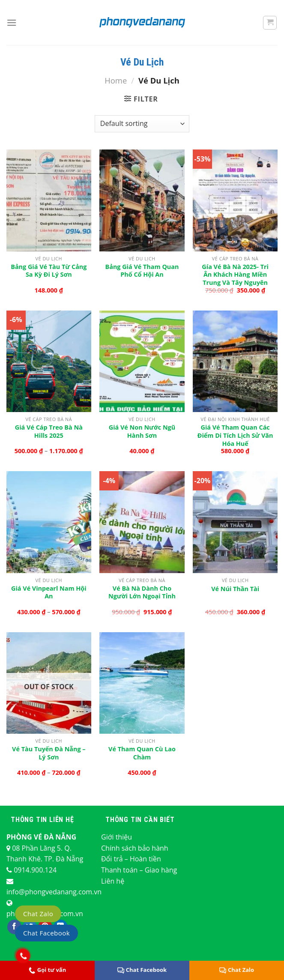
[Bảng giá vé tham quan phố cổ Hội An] (142, 200)
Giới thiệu (117, 837)
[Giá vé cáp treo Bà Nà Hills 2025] (49, 361)
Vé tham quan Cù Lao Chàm (142, 753)
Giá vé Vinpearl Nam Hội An (49, 593)
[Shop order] (142, 124)
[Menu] (12, 22)
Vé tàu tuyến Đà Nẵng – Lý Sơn (49, 753)
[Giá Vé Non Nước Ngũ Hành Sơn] (142, 361)
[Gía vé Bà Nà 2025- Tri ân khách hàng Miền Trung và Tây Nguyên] (235, 200)
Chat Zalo (38, 914)
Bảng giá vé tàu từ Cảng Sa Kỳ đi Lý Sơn (49, 271)
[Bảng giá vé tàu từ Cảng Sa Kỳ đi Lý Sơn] (49, 200)
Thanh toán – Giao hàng (139, 870)
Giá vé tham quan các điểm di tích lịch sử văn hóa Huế (235, 435)
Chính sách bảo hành (135, 848)
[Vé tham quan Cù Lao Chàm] (142, 683)
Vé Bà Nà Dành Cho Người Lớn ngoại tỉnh (142, 593)
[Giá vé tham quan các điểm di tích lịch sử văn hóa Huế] (235, 361)
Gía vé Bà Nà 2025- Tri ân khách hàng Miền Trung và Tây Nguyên (235, 275)
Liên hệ (113, 881)
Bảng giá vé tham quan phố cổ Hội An (142, 271)
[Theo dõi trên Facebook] (14, 927)
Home (116, 80)
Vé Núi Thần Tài (235, 589)
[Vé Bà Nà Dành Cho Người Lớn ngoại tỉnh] (142, 522)
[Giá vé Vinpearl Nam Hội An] (49, 522)
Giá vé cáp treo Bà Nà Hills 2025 (49, 432)
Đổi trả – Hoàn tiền (131, 859)
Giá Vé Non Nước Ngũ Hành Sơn (142, 432)
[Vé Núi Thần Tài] (235, 522)
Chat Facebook (142, 970)
